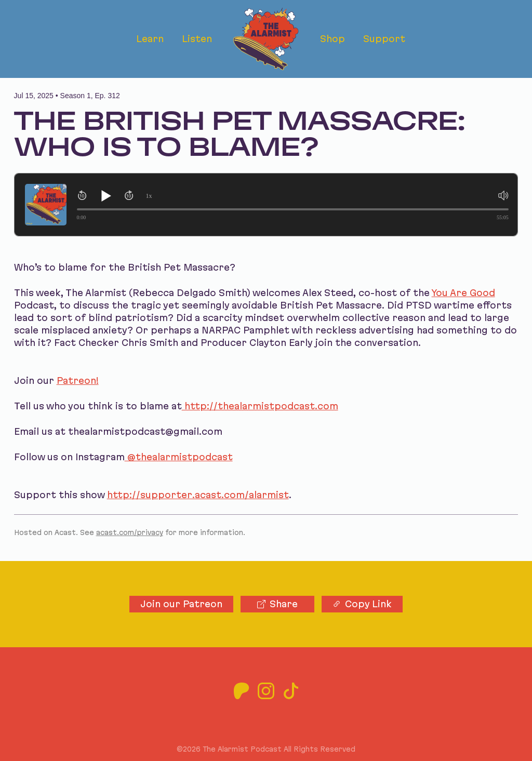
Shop (332, 39)
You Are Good (463, 293)
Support (384, 39)
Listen (197, 39)
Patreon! (78, 380)
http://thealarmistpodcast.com (260, 406)
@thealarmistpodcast (179, 457)
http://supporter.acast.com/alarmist (198, 495)
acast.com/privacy (130, 532)
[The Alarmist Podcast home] (266, 39)
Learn (150, 39)
